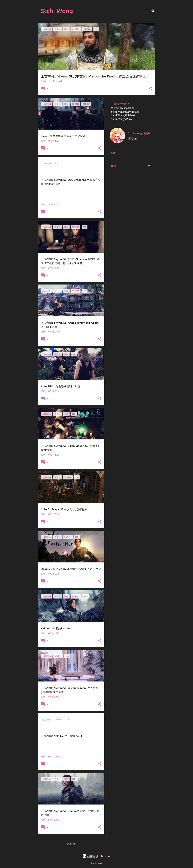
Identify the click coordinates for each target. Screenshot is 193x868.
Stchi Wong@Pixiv (122, 119)
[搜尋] (153, 11)
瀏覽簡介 (133, 138)
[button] (150, 89)
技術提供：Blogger (97, 856)
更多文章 (71, 844)
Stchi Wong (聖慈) (139, 133)
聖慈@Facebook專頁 (122, 108)
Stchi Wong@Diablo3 (123, 115)
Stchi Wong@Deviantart (125, 112)
